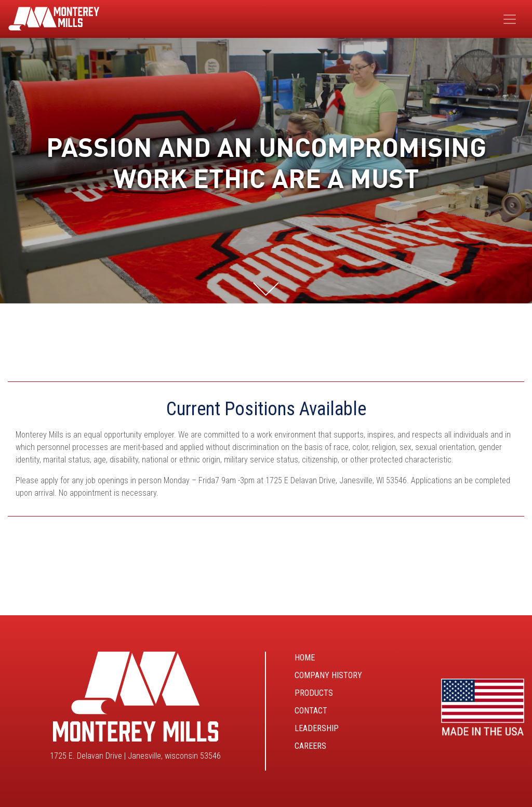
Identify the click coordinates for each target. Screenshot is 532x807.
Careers (310, 746)
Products (314, 693)
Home (305, 658)
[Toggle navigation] (510, 19)
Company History (328, 675)
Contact (311, 711)
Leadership (317, 728)
